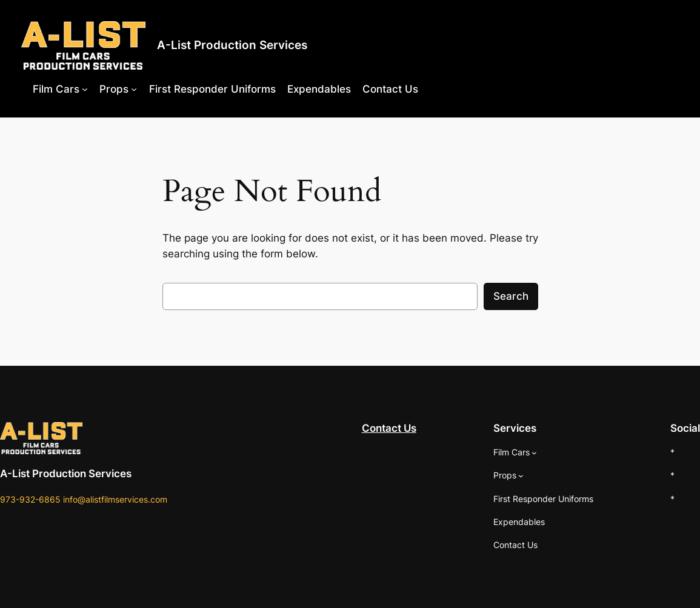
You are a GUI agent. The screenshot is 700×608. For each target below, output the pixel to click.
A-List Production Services (232, 45)
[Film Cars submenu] (85, 89)
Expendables (319, 89)
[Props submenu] (134, 89)
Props (114, 89)
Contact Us (390, 89)
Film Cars (56, 89)
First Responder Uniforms (212, 89)
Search (511, 296)
